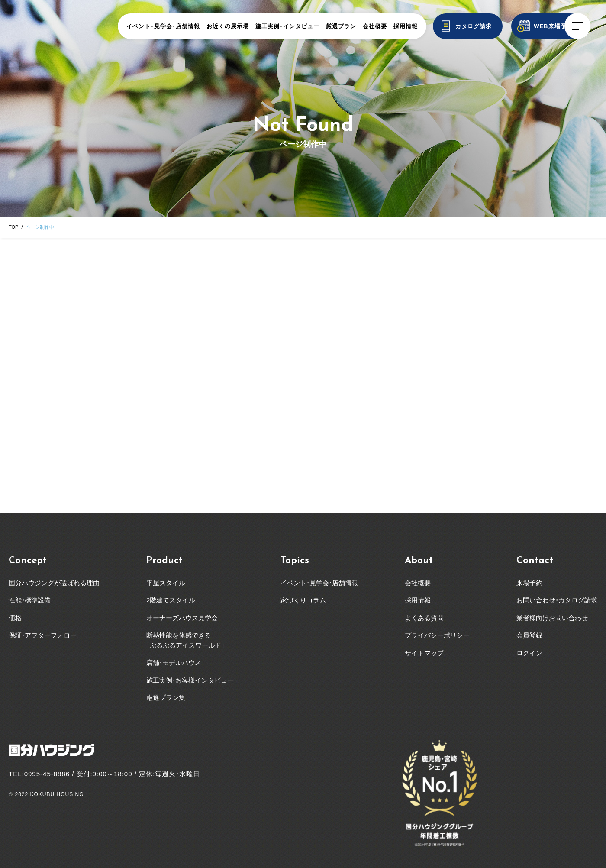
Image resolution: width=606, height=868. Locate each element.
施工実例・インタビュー (305, 26)
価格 (15, 618)
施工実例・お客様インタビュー (190, 680)
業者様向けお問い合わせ (555, 618)
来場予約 (529, 583)
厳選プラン (359, 26)
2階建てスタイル (171, 600)
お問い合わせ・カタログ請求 (557, 600)
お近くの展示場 (245, 26)
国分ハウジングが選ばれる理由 (54, 583)
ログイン (529, 653)
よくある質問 (424, 618)
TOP (13, 227)
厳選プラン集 (166, 698)
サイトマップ (424, 653)
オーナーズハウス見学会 (182, 618)
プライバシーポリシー (437, 635)
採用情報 (423, 26)
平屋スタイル (166, 583)
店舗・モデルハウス (174, 662)
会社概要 (393, 26)
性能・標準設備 (30, 600)
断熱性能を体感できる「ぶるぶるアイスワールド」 (185, 640)
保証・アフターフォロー (43, 635)
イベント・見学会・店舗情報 (181, 26)
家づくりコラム (303, 600)
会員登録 (529, 635)
